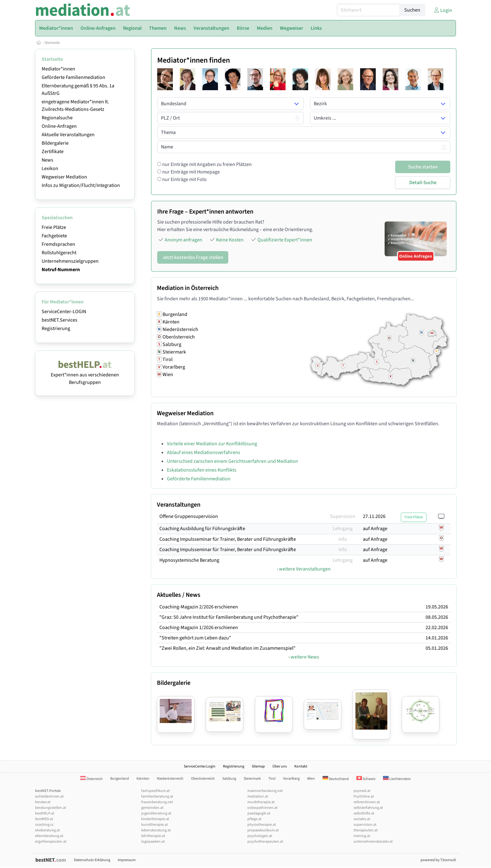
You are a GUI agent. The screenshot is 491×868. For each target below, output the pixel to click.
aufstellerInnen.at (49, 796)
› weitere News (304, 657)
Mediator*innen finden (194, 60)
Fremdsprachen (58, 244)
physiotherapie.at (262, 825)
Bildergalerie (55, 143)
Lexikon (50, 168)
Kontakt (301, 766)
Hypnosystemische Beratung (189, 560)
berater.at (43, 802)
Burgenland (120, 779)
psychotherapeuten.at (265, 842)
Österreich (91, 779)
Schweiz (366, 779)
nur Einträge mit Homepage (191, 172)
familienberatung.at (157, 796)
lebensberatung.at (156, 830)
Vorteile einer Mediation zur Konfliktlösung (212, 444)
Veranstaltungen (179, 505)
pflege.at (254, 819)
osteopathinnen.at (262, 808)
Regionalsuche (57, 118)
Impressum (127, 860)
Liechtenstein (397, 779)
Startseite (52, 43)
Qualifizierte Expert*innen (285, 240)
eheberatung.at (47, 830)
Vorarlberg (291, 779)
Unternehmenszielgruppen (70, 261)
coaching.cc (44, 825)
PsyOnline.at (364, 796)
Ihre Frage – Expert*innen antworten (205, 212)
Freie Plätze (54, 227)
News (47, 160)
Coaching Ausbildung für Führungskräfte (202, 529)
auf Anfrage (375, 529)
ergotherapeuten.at (51, 842)
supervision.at (365, 825)
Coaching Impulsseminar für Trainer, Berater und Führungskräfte (228, 539)
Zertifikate (53, 152)
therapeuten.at (366, 830)
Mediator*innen (58, 69)
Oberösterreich (203, 779)
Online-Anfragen (59, 126)
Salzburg (229, 779)
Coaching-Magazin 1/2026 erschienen (199, 628)
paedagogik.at (259, 813)
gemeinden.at (152, 808)
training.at (362, 836)
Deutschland (336, 779)
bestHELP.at (45, 813)
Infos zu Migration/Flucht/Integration (81, 185)
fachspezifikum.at (155, 791)
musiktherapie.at (261, 802)
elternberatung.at (49, 836)
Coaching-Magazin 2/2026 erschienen (199, 607)
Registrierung (56, 328)
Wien (311, 779)
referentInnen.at (367, 802)
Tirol (272, 779)
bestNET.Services (59, 320)
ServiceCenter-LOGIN (64, 312)
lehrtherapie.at (153, 836)
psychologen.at (260, 836)
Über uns (280, 766)
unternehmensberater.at (373, 842)
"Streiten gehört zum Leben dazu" (195, 638)
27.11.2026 (374, 516)
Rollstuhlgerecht (59, 253)
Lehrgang (343, 529)
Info (343, 539)
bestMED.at (44, 819)
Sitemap (258, 766)
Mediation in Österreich (188, 288)
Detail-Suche (423, 183)
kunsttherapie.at (155, 825)
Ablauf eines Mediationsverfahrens (204, 452)
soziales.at (362, 819)
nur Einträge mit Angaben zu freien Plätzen (207, 164)
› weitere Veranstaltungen (304, 569)
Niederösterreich (170, 779)
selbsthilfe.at (364, 813)
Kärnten (143, 779)
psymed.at (362, 791)
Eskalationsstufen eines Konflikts (202, 470)
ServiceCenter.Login (200, 766)
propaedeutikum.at (263, 830)
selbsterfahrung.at (368, 808)
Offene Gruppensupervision (189, 516)
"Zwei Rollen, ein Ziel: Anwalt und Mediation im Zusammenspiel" (227, 648)
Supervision (343, 516)
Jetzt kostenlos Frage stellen (193, 257)
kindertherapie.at (155, 819)
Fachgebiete (54, 236)
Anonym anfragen (183, 240)
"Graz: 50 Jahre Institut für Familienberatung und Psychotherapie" (229, 617)
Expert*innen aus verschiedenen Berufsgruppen (85, 375)
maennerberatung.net (265, 791)
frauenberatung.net (157, 802)
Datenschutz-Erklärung (92, 860)
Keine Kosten (230, 240)
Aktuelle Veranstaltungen (68, 135)
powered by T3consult (438, 860)
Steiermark (252, 779)
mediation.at (258, 796)
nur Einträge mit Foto (184, 179)
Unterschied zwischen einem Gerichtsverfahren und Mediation (233, 461)
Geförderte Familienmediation (73, 77)
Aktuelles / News (179, 595)
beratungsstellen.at (51, 808)
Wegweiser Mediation (64, 177)
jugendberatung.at (156, 813)
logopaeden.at (153, 842)
